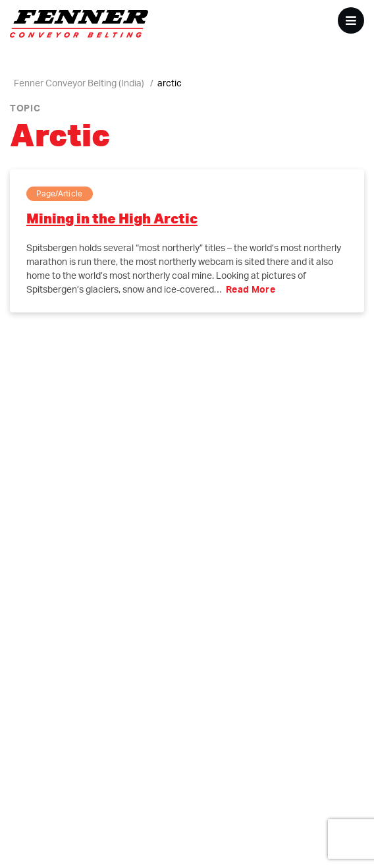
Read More (251, 289)
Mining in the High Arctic (112, 218)
